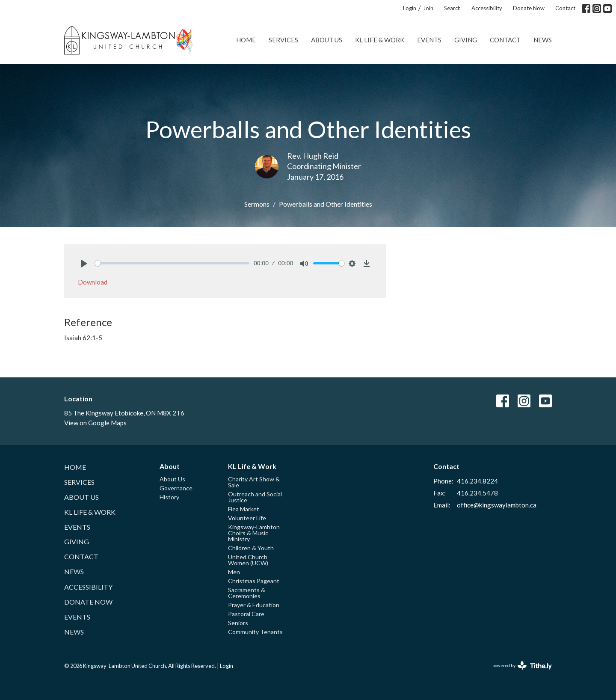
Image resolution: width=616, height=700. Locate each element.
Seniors (238, 623)
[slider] (172, 263)
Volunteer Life (247, 518)
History (169, 497)
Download (93, 282)
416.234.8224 (477, 481)
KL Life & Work (380, 40)
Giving (466, 40)
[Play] (84, 264)
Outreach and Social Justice (255, 497)
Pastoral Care (246, 614)
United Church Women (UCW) (248, 560)
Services (283, 40)
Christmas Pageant (254, 581)
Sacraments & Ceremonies (247, 593)
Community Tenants (255, 632)
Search (452, 8)
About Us (327, 40)
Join (428, 8)
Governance (176, 488)
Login (410, 8)
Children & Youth (251, 548)
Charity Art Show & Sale (254, 482)
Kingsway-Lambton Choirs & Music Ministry (254, 533)
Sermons (257, 204)
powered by (522, 666)
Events (429, 40)
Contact (565, 8)
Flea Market (244, 509)
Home (246, 40)
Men (234, 572)
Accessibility (487, 8)
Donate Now (529, 8)
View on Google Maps (95, 423)
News (543, 40)
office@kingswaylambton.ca (497, 505)
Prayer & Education (254, 605)
